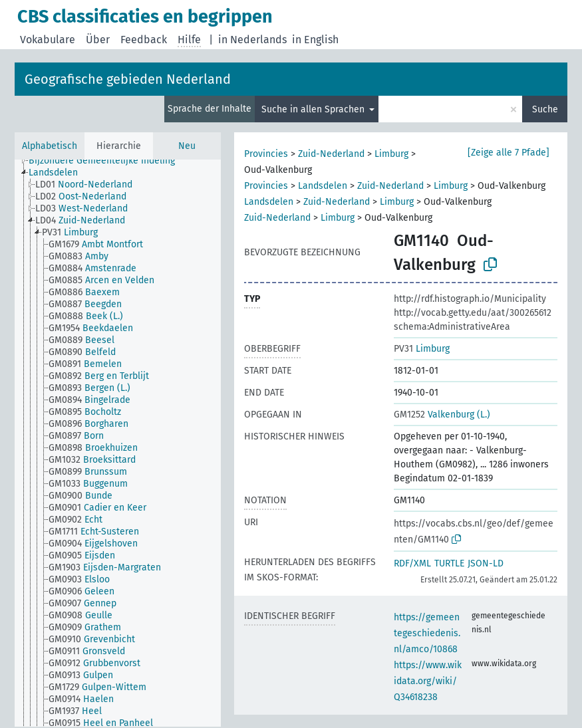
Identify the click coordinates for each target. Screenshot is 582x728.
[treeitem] (107, 161)
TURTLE (449, 563)
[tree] (118, 443)
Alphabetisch (50, 146)
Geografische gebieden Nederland (128, 79)
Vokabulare (48, 40)
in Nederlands (252, 40)
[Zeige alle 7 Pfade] (509, 153)
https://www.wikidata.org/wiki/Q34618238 (428, 681)
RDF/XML (412, 563)
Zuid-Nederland (331, 154)
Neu (187, 146)
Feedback (144, 40)
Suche (545, 109)
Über (98, 40)
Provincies (266, 154)
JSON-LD (486, 563)
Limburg (391, 154)
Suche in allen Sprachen (314, 109)
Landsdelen (323, 186)
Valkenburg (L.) (442, 415)
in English (315, 40)
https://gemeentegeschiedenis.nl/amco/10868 (427, 633)
